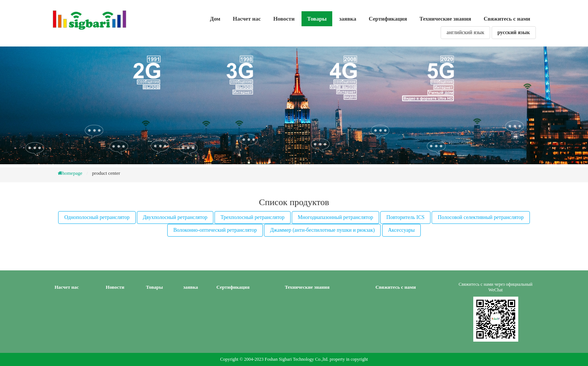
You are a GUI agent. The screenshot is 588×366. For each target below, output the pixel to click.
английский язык (465, 32)
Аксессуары (401, 230)
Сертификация (388, 19)
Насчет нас (247, 19)
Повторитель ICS (405, 217)
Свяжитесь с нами (507, 19)
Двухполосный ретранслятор (175, 217)
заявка (348, 19)
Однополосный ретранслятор (97, 217)
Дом (215, 19)
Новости (284, 19)
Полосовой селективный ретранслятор (481, 217)
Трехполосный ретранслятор (253, 217)
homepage (72, 173)
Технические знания (445, 19)
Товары (317, 19)
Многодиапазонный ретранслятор (335, 217)
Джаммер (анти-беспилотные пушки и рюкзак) (322, 230)
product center (106, 173)
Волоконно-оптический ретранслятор (215, 230)
